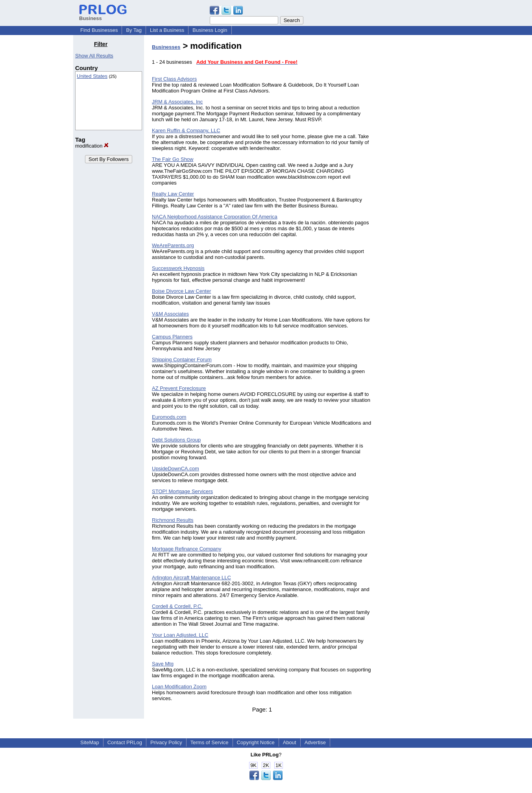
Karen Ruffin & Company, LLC (186, 130)
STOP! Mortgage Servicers (182, 491)
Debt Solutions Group (176, 440)
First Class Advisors (174, 79)
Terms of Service (210, 742)
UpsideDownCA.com (175, 469)
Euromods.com (169, 417)
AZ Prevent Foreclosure (179, 388)
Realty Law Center (173, 194)
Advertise (315, 742)
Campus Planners (172, 337)
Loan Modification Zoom (179, 687)
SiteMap (90, 742)
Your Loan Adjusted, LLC (180, 635)
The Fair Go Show (173, 159)
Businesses (166, 47)
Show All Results (94, 56)
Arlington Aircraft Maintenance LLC (191, 578)
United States (92, 76)
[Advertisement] (419, 159)
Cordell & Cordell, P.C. (177, 606)
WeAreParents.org (173, 245)
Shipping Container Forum (182, 360)
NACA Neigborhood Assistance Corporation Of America (215, 217)
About (290, 742)
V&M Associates (170, 314)
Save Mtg (163, 664)
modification (92, 146)
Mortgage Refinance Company (187, 549)
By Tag (134, 30)
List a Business (167, 30)
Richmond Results (173, 520)
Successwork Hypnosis (178, 268)
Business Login (210, 30)
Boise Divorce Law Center (181, 291)
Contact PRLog (125, 742)
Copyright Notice (256, 742)
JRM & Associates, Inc (177, 102)
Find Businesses (99, 30)
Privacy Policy (166, 742)
